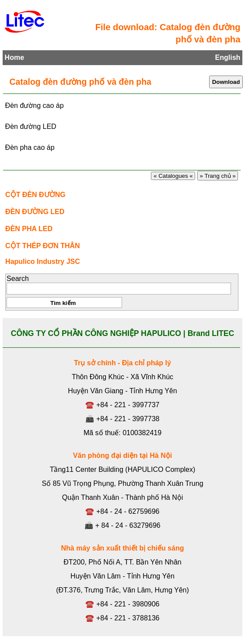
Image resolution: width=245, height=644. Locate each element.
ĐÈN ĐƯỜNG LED (35, 212)
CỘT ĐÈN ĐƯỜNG (35, 195)
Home (14, 57)
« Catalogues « (173, 176)
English (228, 57)
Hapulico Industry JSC (43, 261)
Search (18, 279)
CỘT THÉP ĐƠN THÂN (43, 246)
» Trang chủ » (218, 176)
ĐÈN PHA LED (29, 229)
